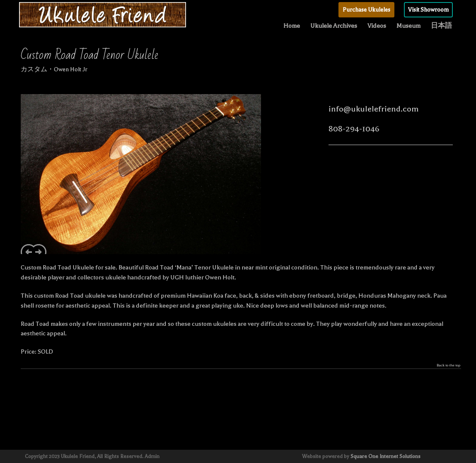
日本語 (441, 26)
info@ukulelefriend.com (374, 109)
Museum (408, 26)
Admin (152, 456)
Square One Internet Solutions (385, 456)
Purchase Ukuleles (366, 10)
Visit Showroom (428, 10)
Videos (377, 26)
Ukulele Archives (334, 26)
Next (40, 249)
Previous (27, 249)
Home (292, 26)
